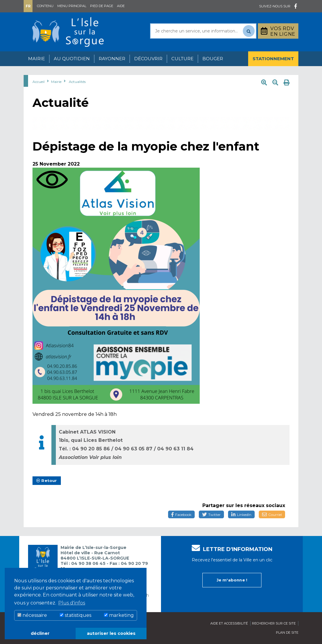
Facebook (181, 515)
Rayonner (112, 59)
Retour (47, 480)
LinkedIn (241, 515)
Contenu (45, 6)
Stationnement (273, 59)
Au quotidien (72, 59)
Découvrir (148, 59)
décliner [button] (40, 633)
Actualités (77, 82)
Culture (182, 59)
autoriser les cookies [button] (111, 633)
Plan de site (287, 632)
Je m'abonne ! (232, 580)
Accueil (39, 82)
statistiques (75, 615)
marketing (119, 615)
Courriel (272, 515)
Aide (121, 6)
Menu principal (72, 6)
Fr (28, 6)
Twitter (211, 515)
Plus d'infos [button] (72, 603)
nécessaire (32, 615)
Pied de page (102, 6)
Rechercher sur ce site (274, 623)
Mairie (36, 59)
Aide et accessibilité (229, 623)
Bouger (213, 59)
